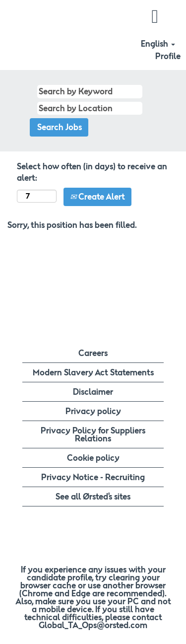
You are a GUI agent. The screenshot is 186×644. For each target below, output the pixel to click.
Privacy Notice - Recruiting (93, 477)
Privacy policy (93, 411)
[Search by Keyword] (90, 92)
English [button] (158, 44)
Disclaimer (93, 392)
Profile (168, 56)
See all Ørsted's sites (93, 497)
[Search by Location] (90, 108)
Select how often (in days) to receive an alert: (92, 172)
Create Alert (97, 197)
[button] (155, 16)
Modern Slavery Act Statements (93, 372)
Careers (93, 353)
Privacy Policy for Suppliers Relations (93, 434)
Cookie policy (93, 458)
